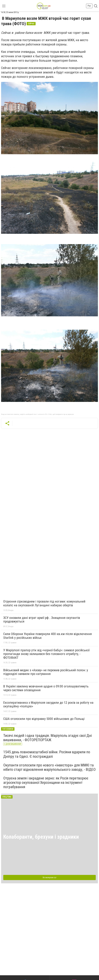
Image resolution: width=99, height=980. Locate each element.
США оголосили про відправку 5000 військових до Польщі (44, 719)
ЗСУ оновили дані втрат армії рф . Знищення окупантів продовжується (42, 620)
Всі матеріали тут (50, 877)
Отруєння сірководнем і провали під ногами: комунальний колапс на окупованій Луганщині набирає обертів (44, 603)
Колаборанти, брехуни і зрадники (41, 837)
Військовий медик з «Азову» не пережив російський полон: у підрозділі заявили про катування (46, 672)
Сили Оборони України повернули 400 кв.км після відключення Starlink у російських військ (48, 636)
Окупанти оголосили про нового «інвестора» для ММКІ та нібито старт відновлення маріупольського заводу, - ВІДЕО (49, 767)
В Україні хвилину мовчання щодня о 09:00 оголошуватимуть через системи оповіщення (46, 688)
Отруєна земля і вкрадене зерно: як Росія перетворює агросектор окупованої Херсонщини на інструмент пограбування (46, 783)
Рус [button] (89, 6)
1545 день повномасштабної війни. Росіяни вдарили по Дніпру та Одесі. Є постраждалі (47, 754)
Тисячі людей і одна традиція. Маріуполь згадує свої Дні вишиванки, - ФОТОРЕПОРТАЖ (48, 738)
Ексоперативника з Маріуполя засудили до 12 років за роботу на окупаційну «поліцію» (48, 705)
